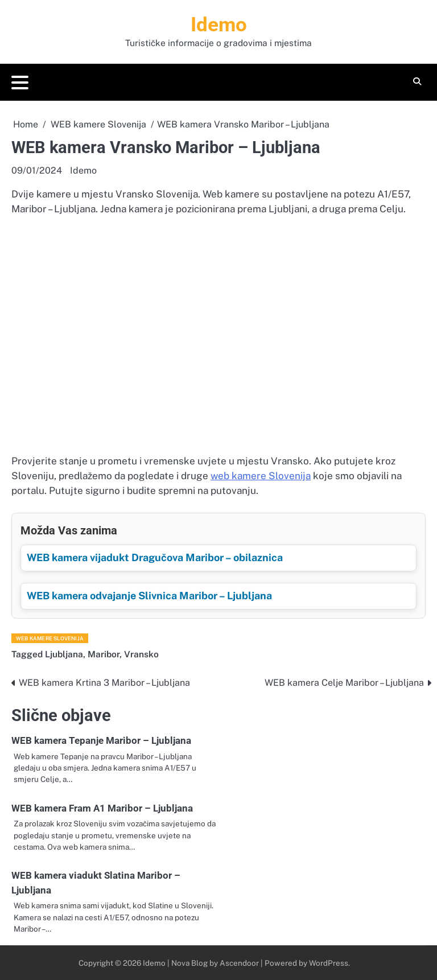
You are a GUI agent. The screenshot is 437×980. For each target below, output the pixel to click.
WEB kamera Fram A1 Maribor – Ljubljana (102, 808)
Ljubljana (64, 654)
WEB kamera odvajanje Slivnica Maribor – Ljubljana (149, 596)
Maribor (104, 654)
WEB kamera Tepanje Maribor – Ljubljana (101, 740)
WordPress (329, 963)
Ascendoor (239, 963)
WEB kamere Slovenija (50, 638)
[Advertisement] (218, 359)
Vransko (141, 654)
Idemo (219, 25)
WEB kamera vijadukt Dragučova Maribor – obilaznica (155, 557)
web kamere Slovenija (261, 476)
